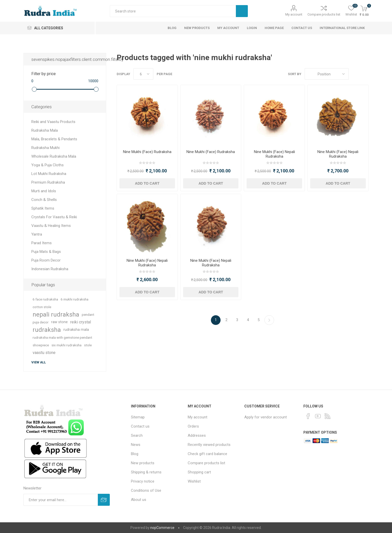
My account (294, 14)
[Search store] (173, 11)
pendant (88, 315)
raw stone (59, 322)
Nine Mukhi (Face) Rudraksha (147, 152)
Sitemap (138, 417)
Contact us (140, 426)
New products (143, 463)
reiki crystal (81, 322)
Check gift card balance (207, 454)
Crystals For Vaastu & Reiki (54, 217)
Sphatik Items (43, 208)
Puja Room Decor (46, 260)
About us (139, 500)
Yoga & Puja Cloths (48, 165)
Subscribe (104, 500)
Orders (193, 426)
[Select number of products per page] (143, 74)
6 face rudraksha (45, 299)
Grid (355, 74)
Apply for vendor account (266, 417)
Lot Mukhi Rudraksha (49, 174)
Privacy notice (143, 481)
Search (242, 11)
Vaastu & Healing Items (51, 226)
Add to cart (147, 183)
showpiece (41, 345)
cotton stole (42, 307)
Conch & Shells (44, 200)
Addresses (197, 435)
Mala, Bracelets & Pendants (54, 139)
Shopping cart (199, 472)
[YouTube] (318, 416)
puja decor (41, 322)
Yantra (37, 234)
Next (269, 320)
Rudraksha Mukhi (45, 148)
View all (39, 362)
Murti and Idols (44, 191)
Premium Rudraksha (48, 182)
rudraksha (47, 330)
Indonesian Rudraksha (50, 269)
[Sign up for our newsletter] (61, 500)
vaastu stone (44, 353)
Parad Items (42, 243)
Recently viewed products (209, 445)
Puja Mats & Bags (46, 252)
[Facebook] (308, 416)
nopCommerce (162, 528)
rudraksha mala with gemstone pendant (62, 337)
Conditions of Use (146, 490)
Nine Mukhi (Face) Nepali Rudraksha (274, 154)
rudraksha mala (76, 330)
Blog (135, 454)
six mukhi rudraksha (66, 345)
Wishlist (194, 481)
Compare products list (324, 14)
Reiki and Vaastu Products (53, 122)
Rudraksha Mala (45, 130)
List (365, 74)
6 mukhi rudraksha (75, 299)
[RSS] (328, 416)
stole (88, 345)
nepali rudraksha (56, 315)
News (136, 445)
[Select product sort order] (327, 74)
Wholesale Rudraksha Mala (54, 156)
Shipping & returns (146, 472)
